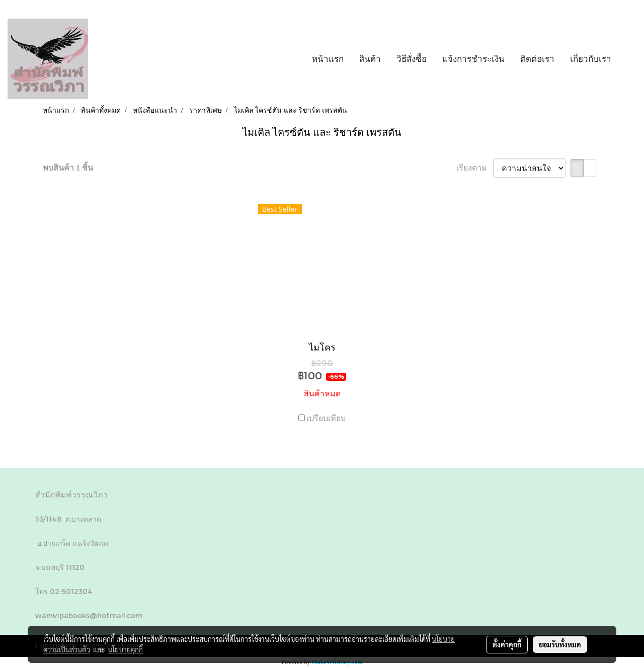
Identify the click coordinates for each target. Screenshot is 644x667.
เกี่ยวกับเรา (591, 59)
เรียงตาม (475, 168)
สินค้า (370, 59)
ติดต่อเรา (537, 59)
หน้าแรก (328, 59)
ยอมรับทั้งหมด (560, 644)
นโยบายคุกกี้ (125, 649)
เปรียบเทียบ (326, 418)
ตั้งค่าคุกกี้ (507, 644)
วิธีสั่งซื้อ (412, 59)
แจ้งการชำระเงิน (473, 59)
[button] (628, 59)
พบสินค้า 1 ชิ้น (68, 168)
